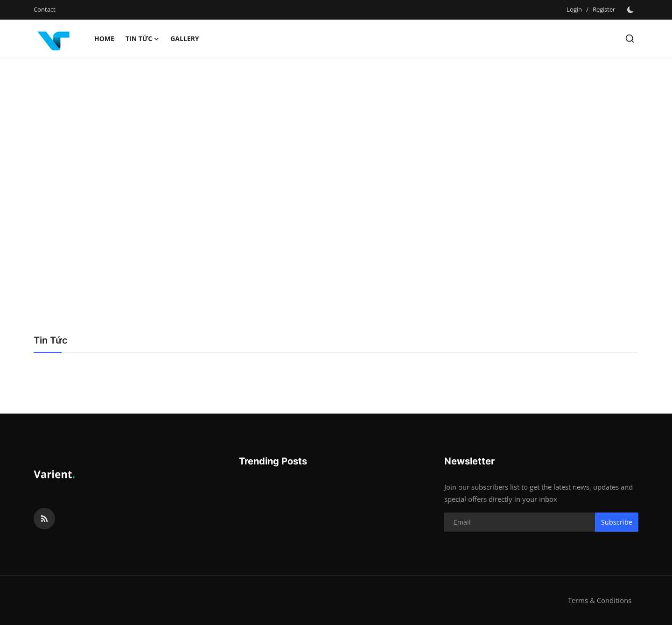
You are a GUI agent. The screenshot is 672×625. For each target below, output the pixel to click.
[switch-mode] (631, 10)
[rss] (44, 519)
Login (574, 9)
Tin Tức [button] (142, 39)
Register (604, 9)
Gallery (185, 39)
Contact (45, 9)
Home (104, 39)
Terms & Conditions (600, 600)
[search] (630, 39)
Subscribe (617, 522)
